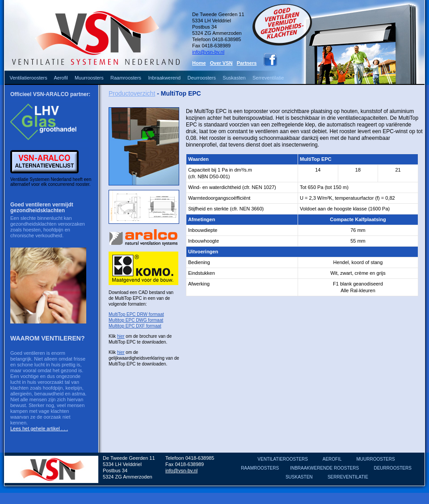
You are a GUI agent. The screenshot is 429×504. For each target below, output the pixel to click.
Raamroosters (126, 78)
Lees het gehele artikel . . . (39, 428)
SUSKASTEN (299, 477)
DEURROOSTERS (392, 468)
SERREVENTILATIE (348, 477)
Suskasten (234, 78)
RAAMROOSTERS (260, 468)
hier (121, 336)
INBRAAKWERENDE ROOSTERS (324, 468)
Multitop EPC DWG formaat (136, 320)
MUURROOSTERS (376, 459)
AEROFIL (332, 459)
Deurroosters (202, 78)
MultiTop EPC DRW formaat (136, 314)
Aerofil (61, 78)
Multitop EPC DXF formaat (135, 326)
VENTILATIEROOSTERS (283, 459)
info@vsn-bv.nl (208, 52)
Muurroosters (89, 78)
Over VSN (221, 63)
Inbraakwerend (164, 78)
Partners (247, 63)
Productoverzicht (132, 93)
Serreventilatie (268, 78)
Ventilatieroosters (28, 78)
